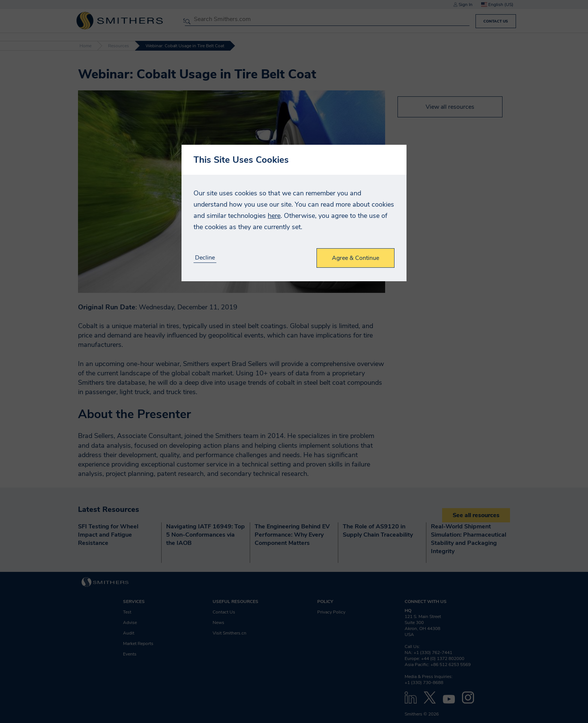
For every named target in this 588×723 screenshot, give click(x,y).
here (274, 216)
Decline (205, 258)
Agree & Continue (355, 258)
